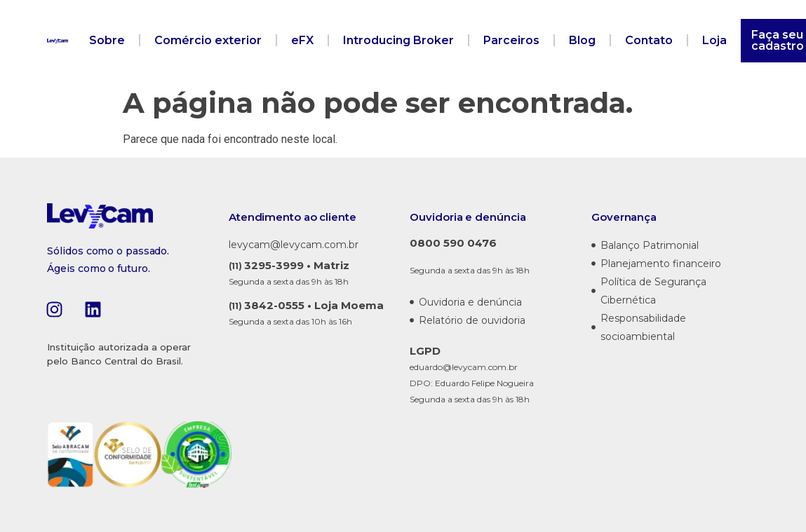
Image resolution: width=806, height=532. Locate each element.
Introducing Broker (398, 40)
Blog (582, 40)
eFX (302, 40)
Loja (714, 40)
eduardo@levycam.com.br (464, 367)
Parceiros (511, 40)
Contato (649, 40)
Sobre (107, 40)
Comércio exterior (208, 40)
